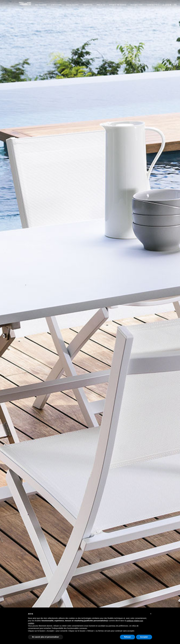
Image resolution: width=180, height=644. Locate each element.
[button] (151, 614)
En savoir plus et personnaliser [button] (46, 637)
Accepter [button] (144, 637)
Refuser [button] (127, 637)
